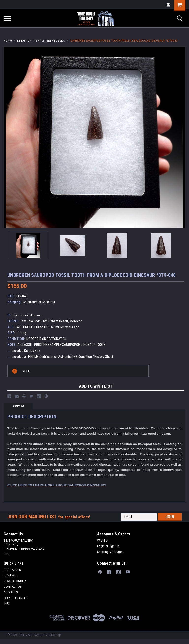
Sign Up (114, 546)
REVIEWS (10, 575)
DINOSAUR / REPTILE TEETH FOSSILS (41, 41)
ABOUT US (11, 592)
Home (8, 41)
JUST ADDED (12, 570)
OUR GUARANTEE (16, 598)
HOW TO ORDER (15, 581)
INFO (7, 604)
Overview (18, 406)
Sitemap (55, 635)
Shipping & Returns (110, 552)
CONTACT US (13, 587)
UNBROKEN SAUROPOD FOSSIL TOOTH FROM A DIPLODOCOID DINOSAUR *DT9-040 (124, 41)
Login (101, 546)
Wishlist (103, 541)
